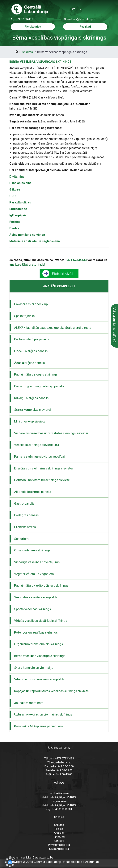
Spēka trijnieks (24, 316)
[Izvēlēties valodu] (74, 10)
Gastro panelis (24, 503)
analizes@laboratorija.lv (81, 19)
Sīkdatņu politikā (59, 849)
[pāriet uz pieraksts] (59, 273)
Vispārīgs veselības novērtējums (37, 562)
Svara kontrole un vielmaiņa (34, 668)
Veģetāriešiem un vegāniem (34, 574)
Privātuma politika (59, 845)
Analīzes (59, 833)
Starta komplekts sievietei (32, 410)
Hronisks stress (25, 527)
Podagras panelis (26, 515)
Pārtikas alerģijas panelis (32, 339)
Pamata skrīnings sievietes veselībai (39, 457)
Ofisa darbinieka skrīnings (32, 550)
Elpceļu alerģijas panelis (31, 351)
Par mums (59, 837)
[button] (10, 862)
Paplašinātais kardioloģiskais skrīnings (41, 585)
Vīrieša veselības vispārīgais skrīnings (41, 621)
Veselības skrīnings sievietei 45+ (37, 445)
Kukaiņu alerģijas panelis (31, 398)
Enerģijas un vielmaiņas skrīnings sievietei (43, 468)
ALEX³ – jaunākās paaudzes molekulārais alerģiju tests (53, 328)
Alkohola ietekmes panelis (33, 492)
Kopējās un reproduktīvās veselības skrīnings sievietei (52, 691)
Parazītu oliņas (20, 202)
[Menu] (105, 10)
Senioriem (21, 539)
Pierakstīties (33, 27)
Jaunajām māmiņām (29, 703)
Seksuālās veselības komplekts (36, 597)
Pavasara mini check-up (31, 304)
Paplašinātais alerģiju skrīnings (36, 374)
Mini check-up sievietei (30, 421)
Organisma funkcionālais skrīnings (38, 644)
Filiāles (59, 829)
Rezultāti (85, 27)
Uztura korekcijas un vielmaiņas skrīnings (43, 714)
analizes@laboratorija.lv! (27, 265)
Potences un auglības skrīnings (36, 632)
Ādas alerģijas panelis (29, 363)
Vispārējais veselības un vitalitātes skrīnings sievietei (51, 433)
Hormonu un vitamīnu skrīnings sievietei (42, 480)
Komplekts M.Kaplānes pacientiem (38, 726)
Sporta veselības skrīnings (32, 609)
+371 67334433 (24, 19)
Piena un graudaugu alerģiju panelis (39, 386)
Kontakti (59, 841)
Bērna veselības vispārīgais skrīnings (40, 656)
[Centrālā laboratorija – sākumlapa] (30, 9)
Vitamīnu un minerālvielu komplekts (39, 679)
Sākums (59, 825)
